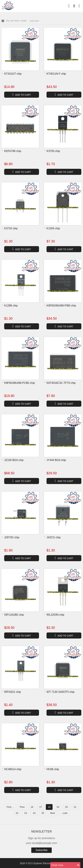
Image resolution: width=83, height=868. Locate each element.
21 (75, 807)
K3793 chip (53, 151)
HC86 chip (53, 769)
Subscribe (41, 850)
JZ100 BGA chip (14, 460)
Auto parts (34, 21)
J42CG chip (54, 537)
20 (66, 807)
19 (58, 807)
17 (41, 807)
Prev (22, 807)
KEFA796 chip (13, 151)
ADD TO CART (22, 94)
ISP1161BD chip (14, 615)
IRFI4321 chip (13, 692)
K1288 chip (11, 306)
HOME (23, 21)
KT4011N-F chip (56, 74)
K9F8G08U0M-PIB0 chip (61, 306)
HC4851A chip (13, 769)
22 (17, 813)
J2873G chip (12, 537)
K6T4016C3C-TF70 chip (61, 383)
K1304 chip (53, 228)
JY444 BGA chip (56, 460)
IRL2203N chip (55, 615)
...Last (64, 813)
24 (34, 813)
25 (43, 813)
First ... (10, 807)
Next (53, 813)
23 (26, 813)
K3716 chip (11, 228)
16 (32, 807)
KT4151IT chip (13, 74)
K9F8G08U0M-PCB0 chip (19, 383)
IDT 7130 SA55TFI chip (60, 692)
